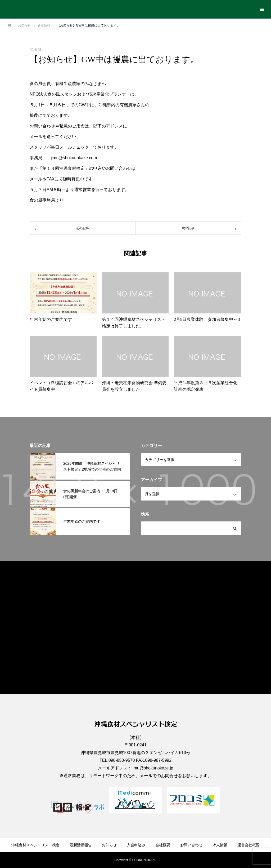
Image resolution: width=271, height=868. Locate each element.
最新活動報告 (81, 845)
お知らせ (109, 845)
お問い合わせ (191, 845)
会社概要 (163, 845)
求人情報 (220, 845)
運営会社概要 (249, 845)
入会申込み (136, 845)
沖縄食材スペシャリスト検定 (35, 845)
